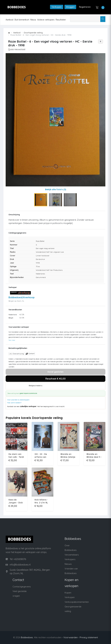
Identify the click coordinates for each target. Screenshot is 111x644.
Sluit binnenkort (22, 20)
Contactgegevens (22, 587)
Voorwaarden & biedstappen (18, 400)
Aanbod (9, 20)
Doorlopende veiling (33, 33)
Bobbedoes (27, 637)
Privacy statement (89, 637)
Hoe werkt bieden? (14, 403)
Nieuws (68, 564)
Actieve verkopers (46, 20)
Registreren (85, 7)
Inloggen (70, 7)
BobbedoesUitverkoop (22, 297)
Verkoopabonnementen (77, 602)
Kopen (68, 593)
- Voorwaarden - (71, 637)
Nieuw (33, 20)
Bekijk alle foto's (56, 189)
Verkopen (57, 7)
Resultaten (61, 20)
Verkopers (70, 559)
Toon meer (12, 340)
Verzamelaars (72, 555)
